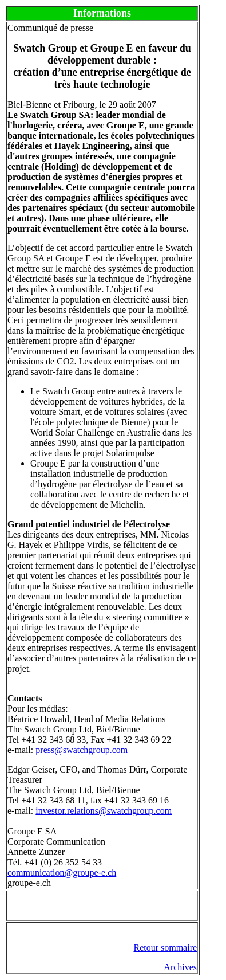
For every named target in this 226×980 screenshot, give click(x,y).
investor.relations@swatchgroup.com (104, 811)
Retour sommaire (165, 948)
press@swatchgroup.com (80, 750)
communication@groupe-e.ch (62, 873)
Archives (180, 967)
